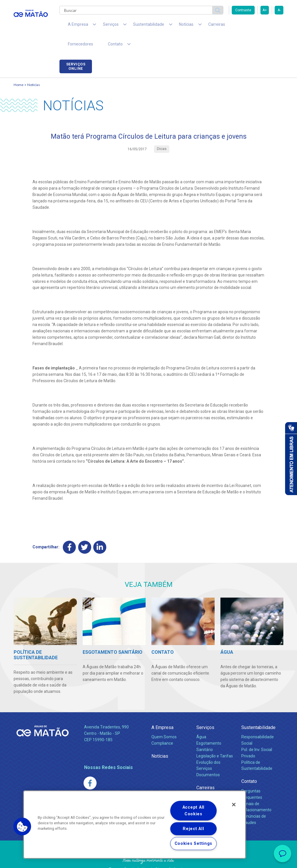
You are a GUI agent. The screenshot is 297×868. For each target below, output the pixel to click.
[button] (22, 827)
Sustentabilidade (258, 711)
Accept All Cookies (193, 811)
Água (201, 721)
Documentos (208, 759)
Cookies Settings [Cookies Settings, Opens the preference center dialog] (194, 844)
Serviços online (267, 27)
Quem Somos (164, 721)
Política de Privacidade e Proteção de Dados (148, 859)
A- (279, 10)
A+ (265, 10)
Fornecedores (226, 26)
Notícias (34, 68)
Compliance (162, 727)
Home (19, 68)
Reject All (193, 829)
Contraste (243, 10)
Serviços (205, 711)
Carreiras (195, 26)
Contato (249, 765)
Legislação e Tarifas (215, 740)
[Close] (234, 805)
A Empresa (162, 711)
